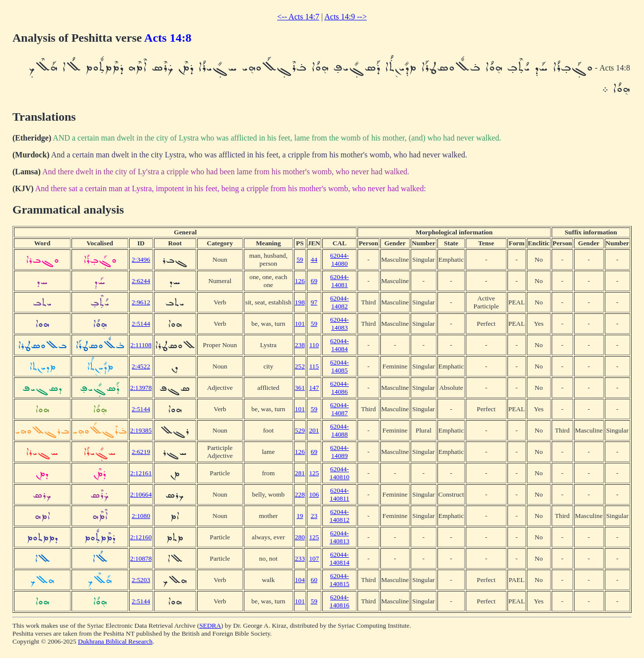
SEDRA (210, 625)
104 (300, 580)
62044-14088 (340, 430)
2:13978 (141, 388)
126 (300, 281)
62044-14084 (340, 345)
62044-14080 (340, 259)
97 (314, 302)
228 (300, 494)
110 (314, 345)
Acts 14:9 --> (345, 17)
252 (300, 366)
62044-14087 (340, 409)
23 (314, 516)
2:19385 (141, 430)
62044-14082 (340, 302)
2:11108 (141, 345)
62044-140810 (340, 473)
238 (300, 345)
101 (300, 324)
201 (314, 430)
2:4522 (141, 366)
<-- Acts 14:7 (298, 17)
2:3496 (141, 259)
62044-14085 (340, 366)
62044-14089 (340, 452)
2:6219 (141, 452)
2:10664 (141, 494)
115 (314, 366)
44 (314, 259)
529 (300, 430)
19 (300, 516)
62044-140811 (340, 494)
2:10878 (141, 558)
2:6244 (141, 281)
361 (300, 388)
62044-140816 (340, 601)
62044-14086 (340, 388)
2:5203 (141, 580)
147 (314, 388)
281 (300, 473)
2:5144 (141, 324)
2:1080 (141, 516)
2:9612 (141, 302)
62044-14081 (340, 281)
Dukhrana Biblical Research (115, 641)
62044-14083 (340, 324)
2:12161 (141, 473)
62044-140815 (340, 580)
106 (314, 494)
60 (314, 580)
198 (300, 302)
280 (300, 537)
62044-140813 (340, 537)
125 (314, 473)
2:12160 (141, 537)
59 (300, 259)
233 (300, 558)
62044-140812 (340, 516)
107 (314, 558)
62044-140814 (340, 558)
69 (314, 281)
